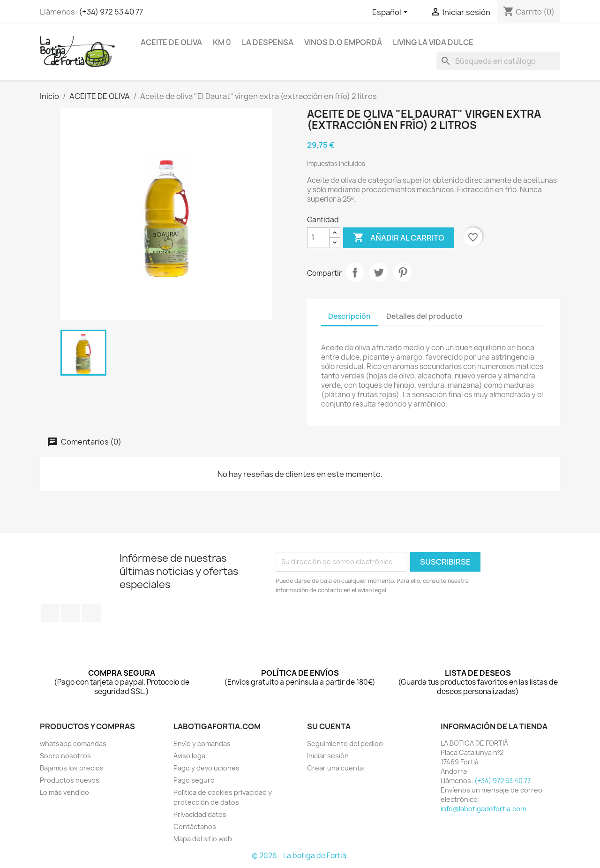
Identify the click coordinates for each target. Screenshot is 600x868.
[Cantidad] (318, 238)
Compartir (355, 272)
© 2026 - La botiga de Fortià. (300, 856)
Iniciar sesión (328, 756)
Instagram (91, 613)
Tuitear (379, 272)
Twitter (71, 613)
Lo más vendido (64, 792)
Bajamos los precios (72, 768)
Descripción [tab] (349, 316)
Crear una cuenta (335, 768)
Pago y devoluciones (206, 768)
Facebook (50, 613)
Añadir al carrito (399, 238)
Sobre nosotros (65, 756)
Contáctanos (195, 826)
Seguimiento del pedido (345, 743)
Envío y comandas (202, 743)
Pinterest (403, 272)
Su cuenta (329, 726)
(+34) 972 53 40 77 (111, 12)
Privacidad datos (200, 814)
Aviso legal (190, 756)
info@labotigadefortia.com (483, 809)
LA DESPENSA (268, 42)
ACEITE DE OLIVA (171, 42)
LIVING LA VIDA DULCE (433, 42)
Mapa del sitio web (203, 839)
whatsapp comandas (73, 743)
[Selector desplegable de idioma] (392, 13)
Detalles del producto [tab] (424, 316)
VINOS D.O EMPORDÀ (343, 42)
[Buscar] (498, 61)
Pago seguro (194, 780)
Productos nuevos (70, 780)
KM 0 (222, 42)
